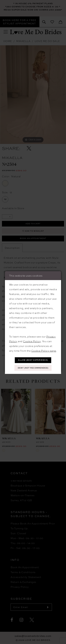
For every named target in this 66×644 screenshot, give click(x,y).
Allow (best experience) (33, 360)
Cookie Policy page (44, 351)
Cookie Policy (32, 341)
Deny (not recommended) (33, 368)
